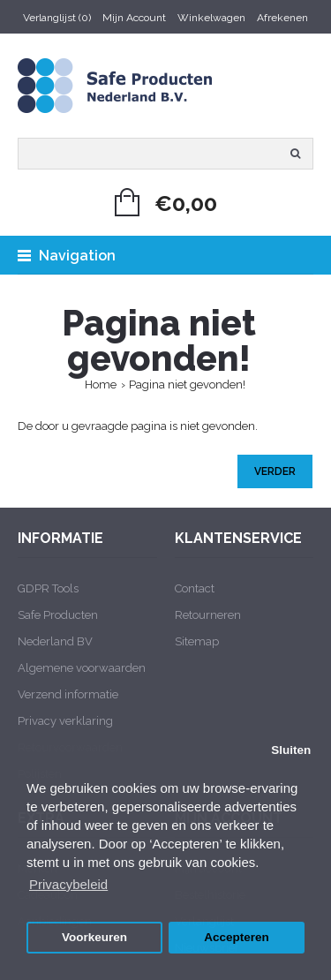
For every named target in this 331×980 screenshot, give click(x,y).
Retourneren (208, 615)
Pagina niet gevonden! (187, 384)
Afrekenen (282, 18)
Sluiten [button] (291, 750)
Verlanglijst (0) (57, 18)
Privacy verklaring (65, 721)
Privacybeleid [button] (68, 884)
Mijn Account (134, 18)
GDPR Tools (48, 588)
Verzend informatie (68, 694)
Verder (275, 471)
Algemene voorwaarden (82, 668)
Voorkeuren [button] (94, 937)
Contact (195, 588)
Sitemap (197, 641)
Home (101, 384)
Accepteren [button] (237, 937)
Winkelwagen (211, 18)
